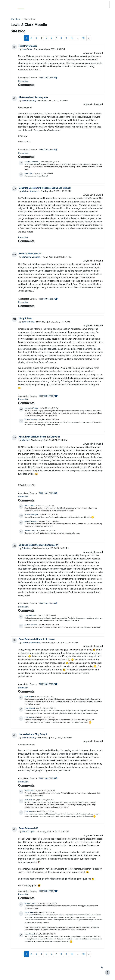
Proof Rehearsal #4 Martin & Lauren (37, 639)
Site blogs (15, 19)
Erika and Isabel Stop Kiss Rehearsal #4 (39, 545)
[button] (89, 5)
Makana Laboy (29, 101)
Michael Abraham (30, 191)
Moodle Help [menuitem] (41, 4)
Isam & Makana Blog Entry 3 (33, 734)
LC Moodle (9, 5)
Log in (113, 4)
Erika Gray (27, 548)
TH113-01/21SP (48, 78)
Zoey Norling (28, 322)
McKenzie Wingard (31, 257)
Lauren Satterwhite (31, 643)
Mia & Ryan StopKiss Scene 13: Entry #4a (39, 437)
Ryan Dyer (28, 697)
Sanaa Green (29, 912)
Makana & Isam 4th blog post (33, 97)
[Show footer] (108, 972)
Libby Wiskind (30, 708)
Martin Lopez (29, 505)
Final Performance (28, 46)
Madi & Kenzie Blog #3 (30, 254)
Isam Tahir (27, 49)
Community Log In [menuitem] (30, 4)
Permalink (23, 81)
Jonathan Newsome (32, 162)
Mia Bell (26, 440)
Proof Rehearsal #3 (28, 828)
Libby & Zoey (25, 318)
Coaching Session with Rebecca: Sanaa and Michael (45, 188)
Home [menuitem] (21, 4)
